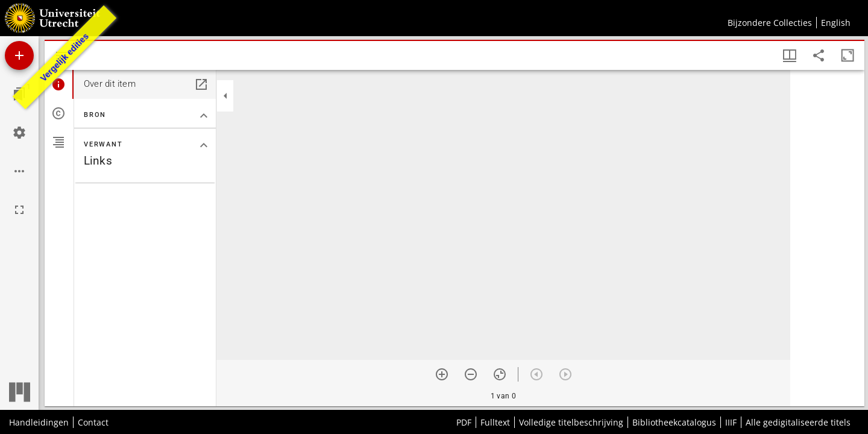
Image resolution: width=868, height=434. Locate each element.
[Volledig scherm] (19, 210)
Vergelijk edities (64, 57)
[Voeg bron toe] (19, 55)
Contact (93, 422)
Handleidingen (39, 422)
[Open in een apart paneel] (201, 84)
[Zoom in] (442, 374)
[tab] (59, 84)
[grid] (827, 238)
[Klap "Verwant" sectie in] (204, 145)
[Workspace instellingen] (19, 133)
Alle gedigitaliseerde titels (798, 422)
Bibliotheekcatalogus (674, 422)
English (836, 23)
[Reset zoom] (500, 374)
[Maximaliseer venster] (848, 55)
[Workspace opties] (19, 171)
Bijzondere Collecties (770, 23)
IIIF (731, 422)
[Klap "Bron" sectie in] (204, 116)
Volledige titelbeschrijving (571, 422)
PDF (464, 422)
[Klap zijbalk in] (225, 96)
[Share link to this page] (819, 55)
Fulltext (495, 422)
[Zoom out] (471, 374)
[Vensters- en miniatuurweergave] (790, 55)
